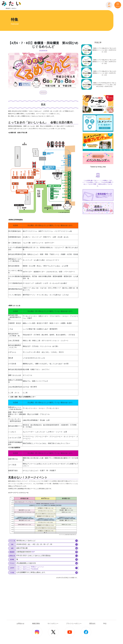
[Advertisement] (98, 227)
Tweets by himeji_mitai (98, 167)
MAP (33, 552)
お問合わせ (20, 624)
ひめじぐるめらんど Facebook (27, 569)
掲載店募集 (36, 624)
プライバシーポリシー (74, 624)
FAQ (105, 624)
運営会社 (92, 624)
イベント (43, 92)
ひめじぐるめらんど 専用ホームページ (30, 567)
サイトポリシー (53, 624)
